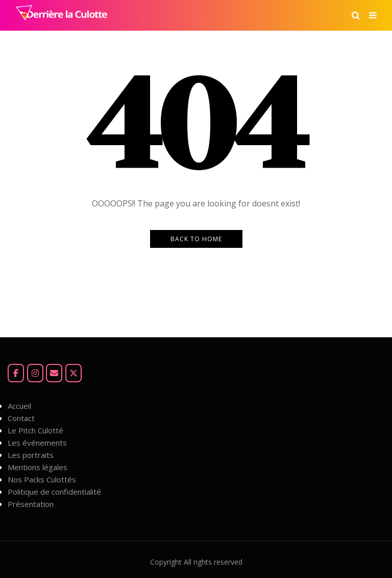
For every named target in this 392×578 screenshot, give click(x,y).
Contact (21, 418)
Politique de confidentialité (54, 492)
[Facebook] (16, 373)
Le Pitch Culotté (35, 430)
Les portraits (31, 455)
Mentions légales (38, 467)
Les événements (37, 443)
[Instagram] (35, 373)
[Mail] (54, 373)
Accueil (19, 406)
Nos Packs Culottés (42, 479)
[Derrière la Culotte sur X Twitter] (73, 373)
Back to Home (196, 239)
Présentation (31, 504)
